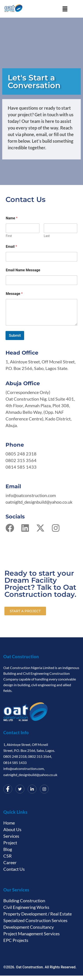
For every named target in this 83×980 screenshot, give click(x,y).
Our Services (16, 890)
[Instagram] (44, 789)
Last (47, 236)
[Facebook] (8, 789)
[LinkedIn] (32, 789)
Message (14, 294)
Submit (15, 335)
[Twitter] (20, 789)
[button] (65, 9)
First (9, 236)
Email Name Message (23, 270)
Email (11, 247)
